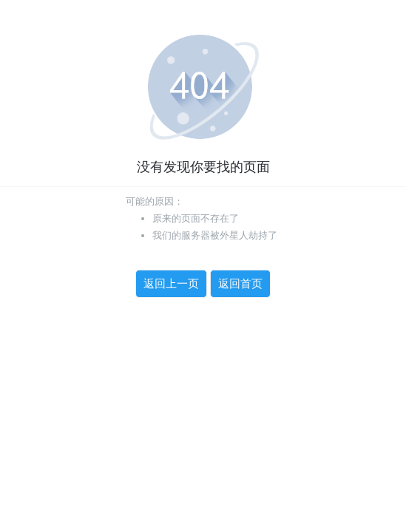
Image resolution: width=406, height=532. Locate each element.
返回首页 (240, 284)
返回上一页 (171, 284)
